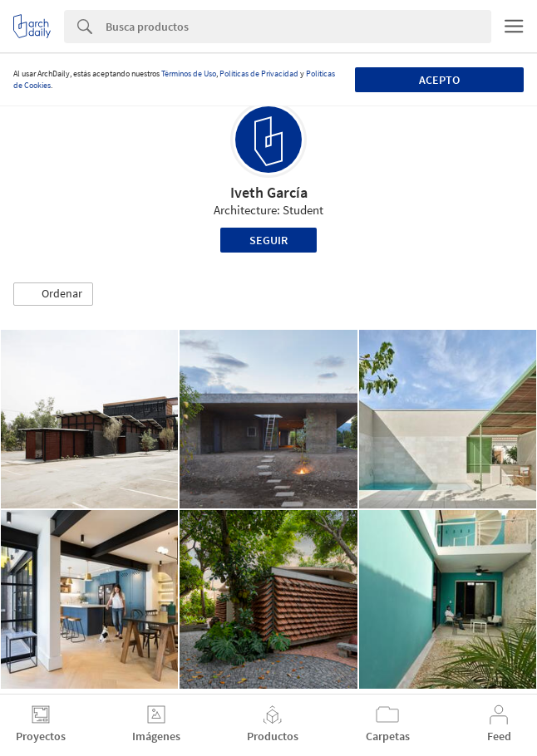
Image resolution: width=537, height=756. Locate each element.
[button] (53, 294)
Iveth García (269, 192)
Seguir (268, 240)
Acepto (439, 80)
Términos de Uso (189, 74)
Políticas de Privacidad (259, 74)
